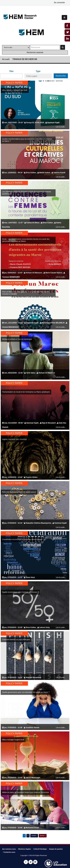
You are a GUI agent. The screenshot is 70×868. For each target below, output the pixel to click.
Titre (11, 71)
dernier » (43, 836)
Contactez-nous (9, 852)
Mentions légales (25, 849)
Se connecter (59, 3)
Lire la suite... (61, 127)
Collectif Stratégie (40, 849)
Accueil (6, 59)
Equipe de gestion (56, 849)
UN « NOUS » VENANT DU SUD (15, 90)
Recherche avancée (35, 52)
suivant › (34, 836)
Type (38, 71)
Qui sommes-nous (9, 849)
